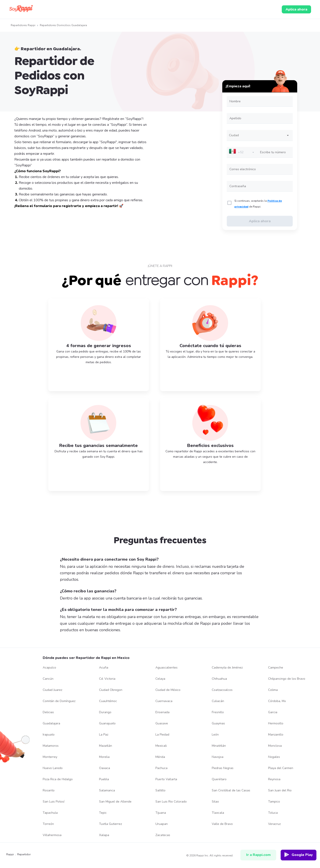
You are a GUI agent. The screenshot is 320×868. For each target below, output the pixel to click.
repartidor (24, 854)
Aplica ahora (296, 9)
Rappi (8, 854)
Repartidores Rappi (23, 25)
